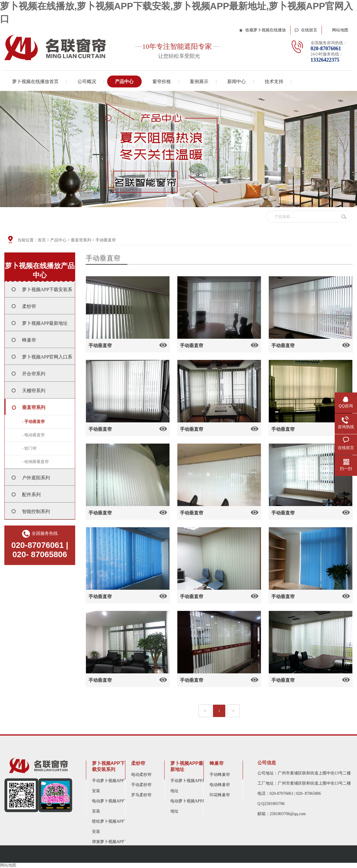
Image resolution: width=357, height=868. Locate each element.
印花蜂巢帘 (220, 795)
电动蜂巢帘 (220, 785)
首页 (42, 240)
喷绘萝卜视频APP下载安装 (112, 826)
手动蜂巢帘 (220, 775)
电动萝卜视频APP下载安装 (112, 806)
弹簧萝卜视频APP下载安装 (112, 847)
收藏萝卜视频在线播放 (266, 30)
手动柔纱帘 (141, 785)
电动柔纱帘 (141, 775)
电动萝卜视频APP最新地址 (190, 806)
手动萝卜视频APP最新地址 (190, 786)
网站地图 (340, 30)
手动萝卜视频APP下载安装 (112, 786)
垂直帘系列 (81, 240)
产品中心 (58, 240)
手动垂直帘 (106, 240)
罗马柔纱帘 (141, 795)
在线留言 (309, 30)
